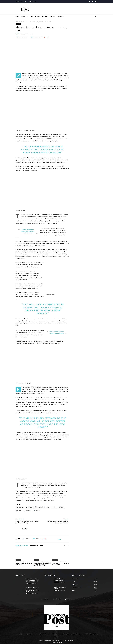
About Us (30, 634)
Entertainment (35, 17)
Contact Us (61, 17)
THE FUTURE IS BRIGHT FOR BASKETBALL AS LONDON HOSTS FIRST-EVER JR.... (32, 589)
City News (25, 17)
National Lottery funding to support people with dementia (58, 522)
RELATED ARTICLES (22, 545)
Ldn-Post (19, 34)
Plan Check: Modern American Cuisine (59, 579)
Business (45, 17)
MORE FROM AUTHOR (37, 545)
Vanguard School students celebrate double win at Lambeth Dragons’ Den (24, 563)
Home (17, 17)
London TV (59, 642)
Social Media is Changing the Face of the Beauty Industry (27, 522)
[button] (95, 17)
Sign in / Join (33, 1)
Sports (52, 17)
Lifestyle (83, 584)
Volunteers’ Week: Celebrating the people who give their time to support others (61, 563)
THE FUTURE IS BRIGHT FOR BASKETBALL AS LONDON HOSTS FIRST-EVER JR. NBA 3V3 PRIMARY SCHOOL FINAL (42, 563)
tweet (60, 539)
